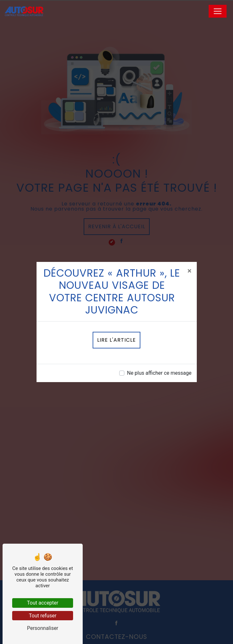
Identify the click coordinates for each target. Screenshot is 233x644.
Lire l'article (116, 340)
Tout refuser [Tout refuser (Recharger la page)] (43, 616)
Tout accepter (43, 603)
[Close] (190, 271)
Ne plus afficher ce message (159, 373)
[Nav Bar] (218, 11)
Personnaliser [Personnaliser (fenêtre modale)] (43, 628)
